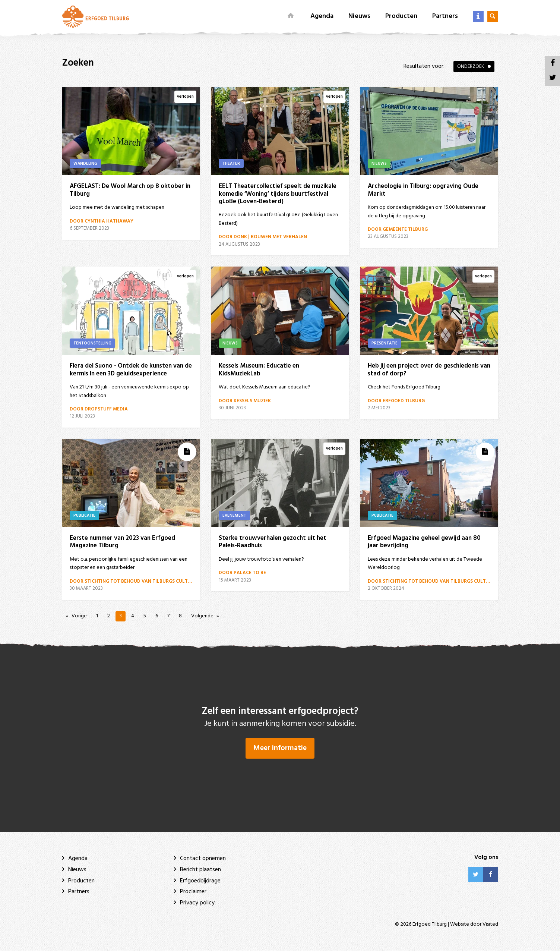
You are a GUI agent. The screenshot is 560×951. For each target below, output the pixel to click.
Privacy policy (197, 903)
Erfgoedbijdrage (200, 881)
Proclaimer (193, 892)
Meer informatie (280, 749)
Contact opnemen (203, 859)
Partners (445, 16)
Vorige (79, 616)
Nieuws (359, 16)
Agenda (322, 16)
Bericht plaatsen (200, 870)
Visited (490, 925)
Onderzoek (471, 67)
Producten (401, 16)
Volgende (202, 616)
